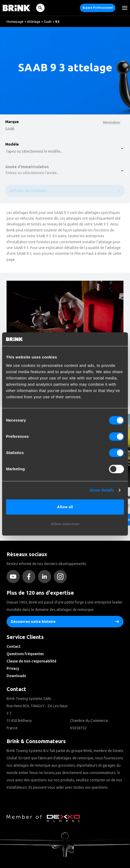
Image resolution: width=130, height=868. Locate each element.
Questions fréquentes (25, 654)
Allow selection (65, 524)
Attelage (34, 21)
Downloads (16, 676)
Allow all (65, 507)
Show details (102, 490)
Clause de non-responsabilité (31, 661)
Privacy (13, 668)
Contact (13, 646)
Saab (48, 21)
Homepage (15, 21)
